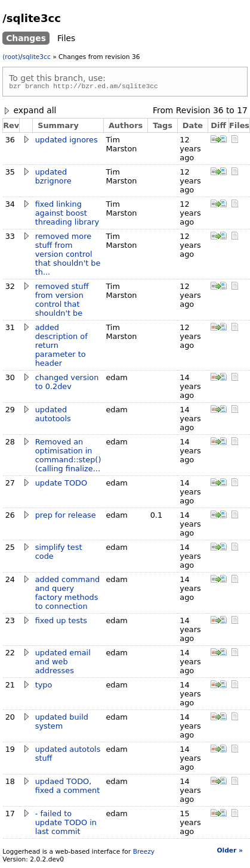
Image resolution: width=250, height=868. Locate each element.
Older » (229, 852)
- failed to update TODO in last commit (66, 824)
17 (242, 112)
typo (44, 687)
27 (10, 485)
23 (10, 622)
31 (10, 329)
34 (10, 206)
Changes (26, 38)
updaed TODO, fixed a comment (68, 788)
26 (10, 517)
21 (10, 687)
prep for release (66, 517)
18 (10, 783)
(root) (11, 57)
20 (10, 719)
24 (10, 581)
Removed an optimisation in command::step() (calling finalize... (68, 457)
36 (218, 112)
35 (10, 174)
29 (10, 411)
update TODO (61, 485)
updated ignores (67, 141)
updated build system (62, 723)
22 (10, 654)
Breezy (144, 853)
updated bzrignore (53, 178)
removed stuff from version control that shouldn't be (62, 301)
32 (10, 288)
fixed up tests (61, 622)
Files (66, 38)
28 (10, 444)
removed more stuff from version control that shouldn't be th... (68, 256)
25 (10, 549)
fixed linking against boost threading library (67, 215)
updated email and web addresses (63, 663)
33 (10, 238)
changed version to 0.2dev (67, 384)
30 (10, 379)
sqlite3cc (36, 57)
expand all (29, 112)
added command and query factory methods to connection (68, 595)
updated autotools (53, 416)
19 (10, 751)
